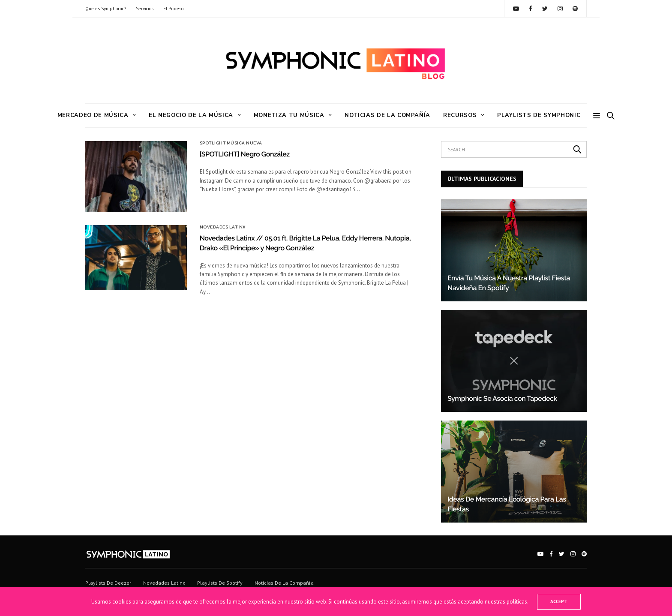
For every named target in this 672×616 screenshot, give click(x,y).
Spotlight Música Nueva (231, 143)
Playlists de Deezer (108, 583)
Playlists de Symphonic (539, 115)
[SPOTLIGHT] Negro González (245, 154)
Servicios (145, 9)
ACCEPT (559, 601)
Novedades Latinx (223, 227)
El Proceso (173, 9)
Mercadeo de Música (93, 115)
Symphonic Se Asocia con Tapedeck (502, 398)
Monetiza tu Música (289, 115)
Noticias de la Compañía (387, 115)
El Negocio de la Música (191, 115)
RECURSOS (460, 115)
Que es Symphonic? (106, 9)
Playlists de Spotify (220, 583)
